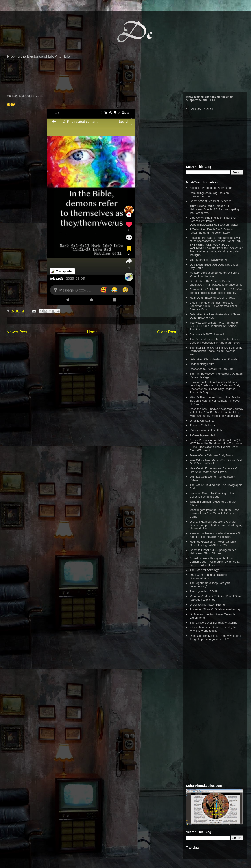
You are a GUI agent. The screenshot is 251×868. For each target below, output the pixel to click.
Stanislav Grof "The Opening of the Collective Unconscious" (212, 495)
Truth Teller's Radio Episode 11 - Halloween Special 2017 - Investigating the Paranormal (214, 209)
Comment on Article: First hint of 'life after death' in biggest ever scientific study (216, 291)
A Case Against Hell (202, 435)
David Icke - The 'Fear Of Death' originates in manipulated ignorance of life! (216, 283)
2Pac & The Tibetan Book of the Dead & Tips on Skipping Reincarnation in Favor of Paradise (215, 401)
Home (92, 332)
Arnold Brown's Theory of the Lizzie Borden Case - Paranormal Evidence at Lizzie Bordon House (214, 562)
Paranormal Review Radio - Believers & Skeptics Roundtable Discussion (215, 535)
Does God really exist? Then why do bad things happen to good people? (215, 638)
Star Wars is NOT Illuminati (207, 334)
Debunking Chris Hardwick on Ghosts (213, 359)
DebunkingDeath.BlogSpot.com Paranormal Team (209, 195)
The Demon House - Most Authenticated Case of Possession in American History (215, 341)
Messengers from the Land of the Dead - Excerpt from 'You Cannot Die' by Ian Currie (215, 513)
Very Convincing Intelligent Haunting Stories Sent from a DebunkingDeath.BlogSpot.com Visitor (214, 221)
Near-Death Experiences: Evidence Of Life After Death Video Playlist (214, 470)
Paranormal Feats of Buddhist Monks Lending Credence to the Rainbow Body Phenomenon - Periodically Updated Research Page (215, 387)
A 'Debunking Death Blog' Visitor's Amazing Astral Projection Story (211, 231)
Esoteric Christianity (202, 425)
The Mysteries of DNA (204, 591)
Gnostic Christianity (202, 421)
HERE (212, 100)
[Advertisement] (125, 77)
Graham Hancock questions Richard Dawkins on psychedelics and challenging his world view (216, 525)
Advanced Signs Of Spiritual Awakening (215, 609)
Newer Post (17, 332)
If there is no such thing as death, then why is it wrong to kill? (214, 629)
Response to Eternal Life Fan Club (211, 369)
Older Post (167, 332)
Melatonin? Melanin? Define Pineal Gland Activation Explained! (216, 598)
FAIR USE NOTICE (202, 109)
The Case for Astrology (204, 570)
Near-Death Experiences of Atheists (212, 298)
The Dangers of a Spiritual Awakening (213, 623)
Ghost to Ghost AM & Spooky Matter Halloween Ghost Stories (213, 552)
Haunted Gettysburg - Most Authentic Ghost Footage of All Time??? (213, 543)
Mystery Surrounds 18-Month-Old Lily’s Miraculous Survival (214, 274)
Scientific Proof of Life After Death (211, 188)
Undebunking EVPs (202, 364)
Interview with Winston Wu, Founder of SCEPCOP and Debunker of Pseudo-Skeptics (214, 326)
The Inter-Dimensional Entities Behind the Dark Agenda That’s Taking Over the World (216, 351)
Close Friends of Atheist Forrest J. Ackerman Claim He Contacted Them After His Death (213, 306)
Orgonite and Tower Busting (207, 605)
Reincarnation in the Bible (206, 430)
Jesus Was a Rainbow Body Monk (211, 455)
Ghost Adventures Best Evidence (210, 201)
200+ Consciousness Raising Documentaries (208, 577)
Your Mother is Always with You (209, 260)
